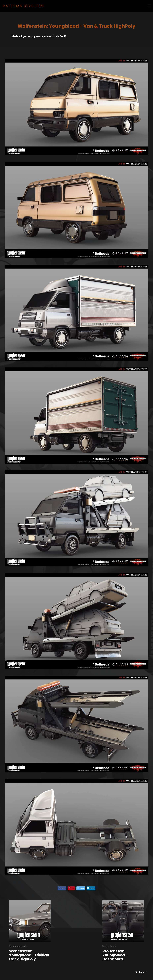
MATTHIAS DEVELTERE (24, 6)
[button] (140, 972)
